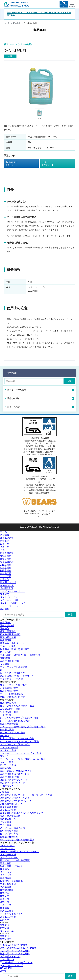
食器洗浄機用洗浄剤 (10, 661)
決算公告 (5, 902)
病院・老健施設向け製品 (13, 697)
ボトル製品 (6, 825)
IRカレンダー (7, 872)
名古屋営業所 (7, 562)
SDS (55, 163)
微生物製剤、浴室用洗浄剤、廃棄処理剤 (20, 655)
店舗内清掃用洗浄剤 (10, 634)
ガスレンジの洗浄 (9, 747)
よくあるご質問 (8, 810)
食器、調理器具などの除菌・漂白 (17, 706)
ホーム (7, 23)
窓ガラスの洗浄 (8, 765)
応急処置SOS (7, 960)
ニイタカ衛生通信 (9, 807)
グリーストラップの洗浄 (13, 733)
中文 (3, 971)
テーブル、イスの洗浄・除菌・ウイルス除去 (23, 759)
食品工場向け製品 (9, 691)
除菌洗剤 (5, 628)
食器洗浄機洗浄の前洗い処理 (15, 774)
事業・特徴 (6, 863)
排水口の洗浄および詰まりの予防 (17, 739)
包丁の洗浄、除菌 (9, 712)
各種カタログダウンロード (14, 780)
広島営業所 (6, 568)
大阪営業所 (6, 565)
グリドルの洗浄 (8, 750)
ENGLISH (6, 968)
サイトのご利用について (13, 603)
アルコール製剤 (8, 646)
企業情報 (5, 535)
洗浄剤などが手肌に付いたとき (16, 801)
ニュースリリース (9, 606)
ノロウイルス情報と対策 (13, 828)
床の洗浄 (5, 736)
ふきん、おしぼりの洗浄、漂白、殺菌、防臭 (23, 727)
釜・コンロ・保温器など (13, 673)
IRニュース (6, 905)
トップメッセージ (9, 857)
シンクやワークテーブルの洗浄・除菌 (19, 718)
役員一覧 (5, 544)
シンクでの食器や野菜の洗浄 (15, 721)
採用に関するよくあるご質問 (15, 954)
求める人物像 (7, 911)
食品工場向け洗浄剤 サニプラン (17, 676)
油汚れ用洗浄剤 (8, 631)
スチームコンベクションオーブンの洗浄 (20, 753)
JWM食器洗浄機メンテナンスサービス (20, 851)
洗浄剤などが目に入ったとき (15, 798)
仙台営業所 (6, 559)
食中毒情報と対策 (9, 831)
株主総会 (5, 893)
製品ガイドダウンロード (13, 783)
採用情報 (5, 908)
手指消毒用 (6, 640)
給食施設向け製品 (9, 688)
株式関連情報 (7, 890)
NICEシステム (7, 846)
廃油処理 (5, 756)
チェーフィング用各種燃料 (14, 667)
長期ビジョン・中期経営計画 (15, 860)
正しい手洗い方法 (9, 834)
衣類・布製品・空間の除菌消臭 (16, 771)
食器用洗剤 (6, 623)
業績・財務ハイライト (11, 866)
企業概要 (5, 541)
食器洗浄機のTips (9, 837)
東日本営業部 (7, 553)
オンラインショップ (64, 4)
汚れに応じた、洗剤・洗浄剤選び (17, 840)
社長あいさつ (7, 538)
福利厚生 (5, 920)
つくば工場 (6, 577)
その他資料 (6, 887)
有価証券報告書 (8, 884)
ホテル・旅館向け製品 (11, 694)
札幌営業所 (6, 556)
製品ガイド (19, 163)
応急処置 (5, 792)
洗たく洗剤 (6, 652)
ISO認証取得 (7, 588)
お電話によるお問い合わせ (14, 945)
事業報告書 (6, 878)
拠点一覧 (5, 547)
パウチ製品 (6, 822)
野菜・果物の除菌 (9, 724)
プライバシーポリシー (11, 600)
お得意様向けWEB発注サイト (16, 963)
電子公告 (5, 899)
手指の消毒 (6, 715)
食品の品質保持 (8, 703)
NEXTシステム (8, 849)
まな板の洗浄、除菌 (10, 709)
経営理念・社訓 (8, 582)
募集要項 (5, 925)
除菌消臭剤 (6, 658)
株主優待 (5, 869)
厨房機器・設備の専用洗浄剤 (15, 649)
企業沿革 (5, 579)
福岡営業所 (6, 571)
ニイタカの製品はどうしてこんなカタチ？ (22, 813)
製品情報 (17, 23)
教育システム (7, 931)
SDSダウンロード (9, 786)
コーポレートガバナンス (13, 591)
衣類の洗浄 (6, 768)
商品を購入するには (10, 816)
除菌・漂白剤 (7, 626)
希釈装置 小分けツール (13, 643)
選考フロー (6, 928)
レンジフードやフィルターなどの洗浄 (19, 741)
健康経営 (5, 594)
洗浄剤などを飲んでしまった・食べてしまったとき (26, 795)
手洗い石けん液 (8, 637)
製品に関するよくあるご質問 (15, 951)
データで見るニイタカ (11, 914)
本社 (2, 550)
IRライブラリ (7, 875)
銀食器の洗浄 (7, 730)
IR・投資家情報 (8, 854)
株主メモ (5, 896)
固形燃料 (5, 664)
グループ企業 (7, 585)
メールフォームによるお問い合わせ (18, 948)
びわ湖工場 (6, 574)
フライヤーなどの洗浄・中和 (15, 744)
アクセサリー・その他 (11, 679)
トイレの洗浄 (7, 762)
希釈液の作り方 (8, 819)
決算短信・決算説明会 (11, 881)
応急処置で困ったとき (11, 804)
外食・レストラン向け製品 (14, 685)
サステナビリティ (9, 597)
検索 (69, 381)
